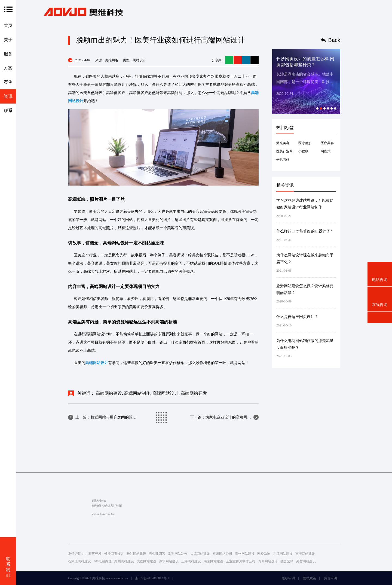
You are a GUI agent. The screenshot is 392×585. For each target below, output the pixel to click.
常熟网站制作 (178, 554)
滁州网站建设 (245, 554)
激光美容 (283, 143)
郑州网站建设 (124, 561)
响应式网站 (328, 151)
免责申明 (330, 578)
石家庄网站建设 (79, 561)
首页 (8, 25)
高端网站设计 (166, 393)
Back (334, 40)
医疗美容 (327, 143)
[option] (306, 81)
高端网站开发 (194, 393)
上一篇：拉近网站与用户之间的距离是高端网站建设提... (106, 417)
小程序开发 (93, 554)
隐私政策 (310, 578)
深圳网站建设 (169, 561)
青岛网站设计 (268, 561)
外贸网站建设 (306, 561)
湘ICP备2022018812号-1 (152, 578)
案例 (8, 82)
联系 (8, 110)
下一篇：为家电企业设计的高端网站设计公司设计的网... (224, 417)
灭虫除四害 (157, 554)
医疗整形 (305, 143)
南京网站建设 (213, 561)
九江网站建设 (283, 554)
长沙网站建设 (136, 554)
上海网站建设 (191, 561)
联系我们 (8, 567)
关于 (8, 40)
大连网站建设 (146, 561)
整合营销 (287, 561)
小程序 (303, 151)
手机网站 (283, 159)
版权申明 (288, 578)
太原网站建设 (200, 554)
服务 (8, 54)
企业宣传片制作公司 (241, 561)
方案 (8, 68)
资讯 (8, 96)
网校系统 (264, 554)
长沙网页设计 (114, 554)
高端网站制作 (137, 393)
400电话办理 (103, 561)
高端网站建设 (109, 393)
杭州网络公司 (222, 554)
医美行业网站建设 (287, 151)
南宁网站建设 (305, 554)
